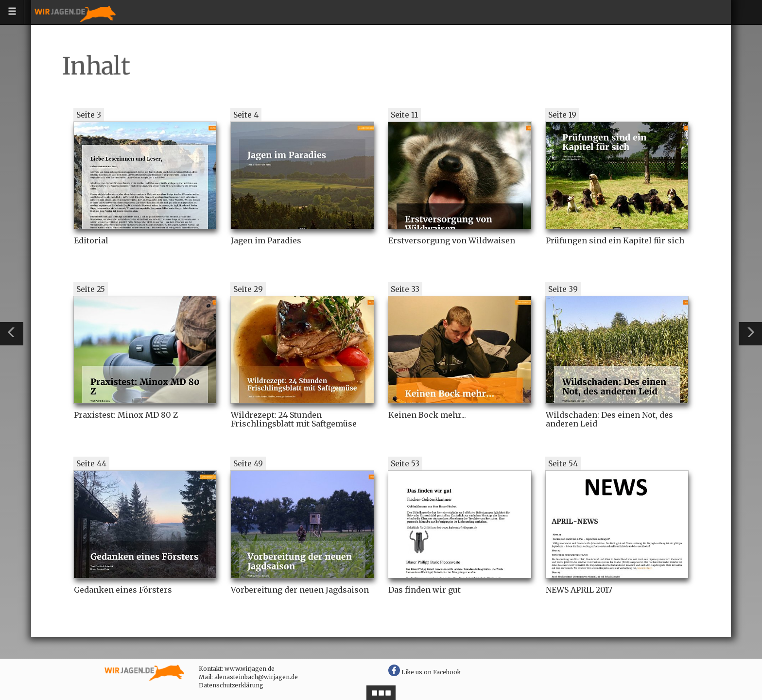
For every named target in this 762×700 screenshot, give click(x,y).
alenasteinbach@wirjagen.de (256, 677)
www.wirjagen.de (250, 669)
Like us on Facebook (424, 672)
